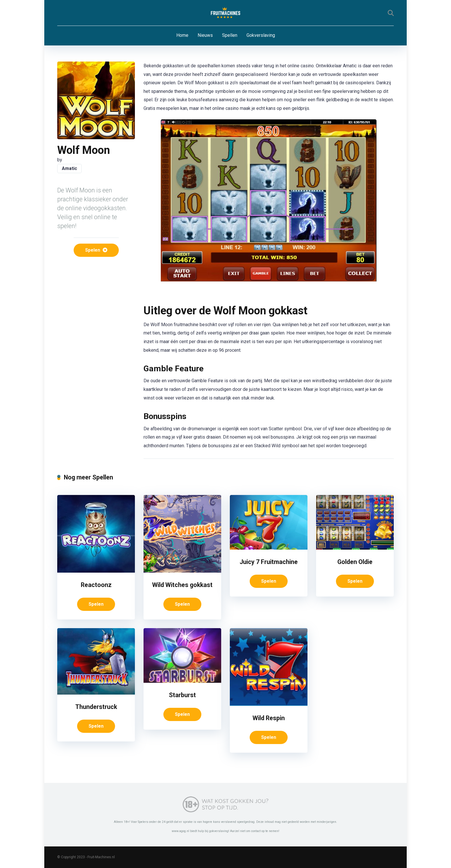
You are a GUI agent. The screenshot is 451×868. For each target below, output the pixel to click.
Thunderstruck (96, 707)
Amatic (69, 168)
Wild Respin (269, 718)
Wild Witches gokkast (182, 585)
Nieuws (205, 35)
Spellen (230, 35)
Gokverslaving (261, 35)
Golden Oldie (355, 562)
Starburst (182, 695)
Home (182, 35)
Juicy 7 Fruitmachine (269, 562)
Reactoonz (96, 585)
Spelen (96, 250)
